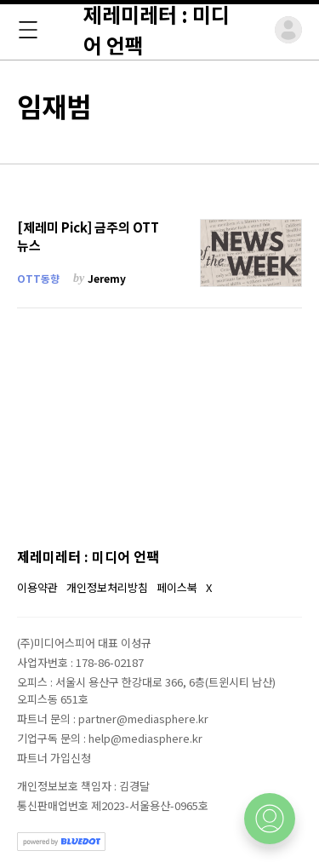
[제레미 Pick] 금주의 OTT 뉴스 (88, 236)
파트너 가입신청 (54, 758)
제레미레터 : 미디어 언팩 (88, 556)
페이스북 (177, 587)
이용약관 (37, 587)
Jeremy (107, 278)
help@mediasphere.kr (145, 738)
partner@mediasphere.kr (143, 719)
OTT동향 (38, 278)
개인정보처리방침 (107, 587)
